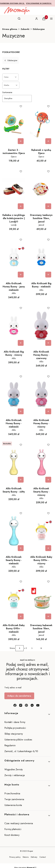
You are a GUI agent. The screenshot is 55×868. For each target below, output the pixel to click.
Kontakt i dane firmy (15, 722)
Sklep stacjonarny (14, 734)
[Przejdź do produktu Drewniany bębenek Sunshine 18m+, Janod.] (41, 599)
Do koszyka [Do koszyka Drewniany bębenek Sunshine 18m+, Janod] (48, 616)
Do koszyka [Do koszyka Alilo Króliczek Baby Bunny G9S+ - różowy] (48, 548)
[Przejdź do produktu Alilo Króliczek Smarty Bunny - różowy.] (41, 462)
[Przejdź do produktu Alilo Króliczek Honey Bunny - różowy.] (41, 394)
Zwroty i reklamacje (15, 775)
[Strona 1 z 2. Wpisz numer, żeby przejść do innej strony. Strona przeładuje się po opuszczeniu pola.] (20, 648)
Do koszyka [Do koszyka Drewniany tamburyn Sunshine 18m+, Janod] (48, 206)
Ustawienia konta (13, 805)
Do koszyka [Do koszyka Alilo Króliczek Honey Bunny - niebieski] (21, 411)
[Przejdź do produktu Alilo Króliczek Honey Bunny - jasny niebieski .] (14, 257)
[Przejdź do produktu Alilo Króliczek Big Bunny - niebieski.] (41, 257)
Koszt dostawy (12, 835)
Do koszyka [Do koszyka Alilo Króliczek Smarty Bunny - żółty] (21, 480)
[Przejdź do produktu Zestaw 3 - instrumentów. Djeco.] (14, 124)
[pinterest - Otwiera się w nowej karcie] (26, 705)
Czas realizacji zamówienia (19, 823)
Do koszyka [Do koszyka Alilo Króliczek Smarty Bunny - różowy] (48, 480)
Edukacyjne (39, 29)
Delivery (34, 857)
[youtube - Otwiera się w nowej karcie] (38, 705)
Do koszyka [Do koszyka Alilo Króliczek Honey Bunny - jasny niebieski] (21, 275)
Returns (26, 857)
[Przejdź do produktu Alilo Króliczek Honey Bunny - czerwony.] (41, 326)
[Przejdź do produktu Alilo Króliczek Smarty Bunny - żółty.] (14, 462)
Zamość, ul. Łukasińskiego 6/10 (21, 751)
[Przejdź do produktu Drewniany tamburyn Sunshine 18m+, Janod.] (41, 189)
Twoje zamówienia (14, 799)
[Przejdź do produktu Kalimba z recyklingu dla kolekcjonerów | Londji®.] (14, 189)
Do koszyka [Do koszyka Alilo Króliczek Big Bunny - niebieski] (48, 275)
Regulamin (10, 745)
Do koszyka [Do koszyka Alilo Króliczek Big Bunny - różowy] (21, 343)
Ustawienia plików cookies (19, 740)
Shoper (30, 851)
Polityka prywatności (15, 728)
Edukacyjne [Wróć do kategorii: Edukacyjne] (11, 60)
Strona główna (10, 29)
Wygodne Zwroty (14, 769)
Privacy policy (15, 857)
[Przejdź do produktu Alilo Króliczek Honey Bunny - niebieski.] (14, 394)
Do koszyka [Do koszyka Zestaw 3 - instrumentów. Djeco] (21, 141)
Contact (43, 857)
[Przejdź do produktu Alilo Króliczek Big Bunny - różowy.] (14, 326)
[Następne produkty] (32, 648)
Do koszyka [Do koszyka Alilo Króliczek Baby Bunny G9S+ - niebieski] (21, 616)
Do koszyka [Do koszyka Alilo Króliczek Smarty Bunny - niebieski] (21, 548)
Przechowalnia (12, 793)
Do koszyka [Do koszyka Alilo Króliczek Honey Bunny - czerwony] (48, 343)
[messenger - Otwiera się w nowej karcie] (32, 705)
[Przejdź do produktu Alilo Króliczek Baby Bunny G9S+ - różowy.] (41, 531)
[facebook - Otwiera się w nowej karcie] (15, 705)
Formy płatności (13, 829)
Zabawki (25, 29)
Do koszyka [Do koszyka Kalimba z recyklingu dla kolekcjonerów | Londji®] (21, 206)
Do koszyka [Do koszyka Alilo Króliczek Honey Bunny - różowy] (48, 411)
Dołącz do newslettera (19, 696)
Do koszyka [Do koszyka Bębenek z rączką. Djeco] (48, 141)
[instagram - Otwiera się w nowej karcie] (21, 705)
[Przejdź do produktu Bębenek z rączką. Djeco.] (41, 124)
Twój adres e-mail (13, 688)
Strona (12, 648)
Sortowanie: (7, 92)
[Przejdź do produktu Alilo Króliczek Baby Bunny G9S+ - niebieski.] (14, 599)
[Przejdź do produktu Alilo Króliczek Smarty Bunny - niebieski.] (14, 531)
